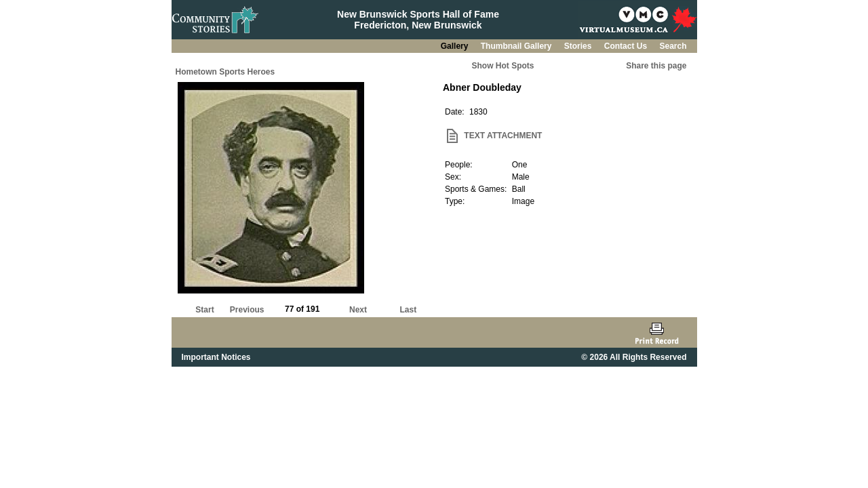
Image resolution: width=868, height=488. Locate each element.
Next (358, 310)
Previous (247, 310)
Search (673, 46)
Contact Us (627, 46)
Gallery (456, 46)
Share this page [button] (656, 66)
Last (408, 310)
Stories (579, 46)
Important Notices (216, 357)
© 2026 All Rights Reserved (634, 357)
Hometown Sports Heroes (225, 72)
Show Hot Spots (503, 66)
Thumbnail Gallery (517, 46)
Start (204, 310)
